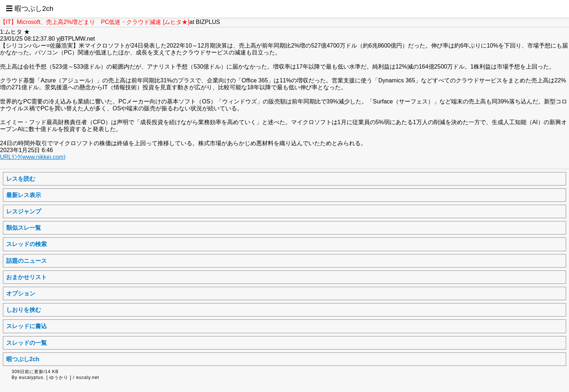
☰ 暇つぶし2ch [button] (30, 9)
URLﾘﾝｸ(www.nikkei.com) (33, 157)
